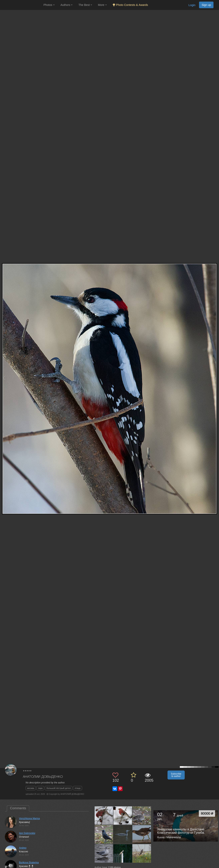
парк (40, 788)
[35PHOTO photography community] (21, 5)
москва (31, 788)
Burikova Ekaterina (29, 863)
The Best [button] (85, 5)
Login (192, 5)
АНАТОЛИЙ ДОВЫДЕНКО (43, 777)
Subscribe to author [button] (176, 775)
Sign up (206, 5)
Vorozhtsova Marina (29, 818)
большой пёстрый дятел (59, 788)
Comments (18, 808)
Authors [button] (67, 5)
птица (78, 788)
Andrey (23, 848)
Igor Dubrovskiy (27, 833)
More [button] (102, 5)
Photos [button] (49, 5)
